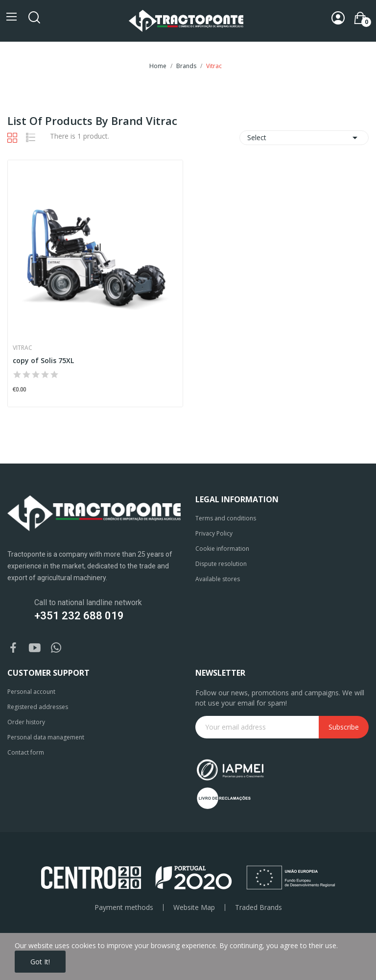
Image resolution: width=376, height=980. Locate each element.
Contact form (26, 752)
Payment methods (124, 907)
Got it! (40, 962)
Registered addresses (38, 707)
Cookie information (222, 549)
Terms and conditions (226, 518)
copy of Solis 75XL (43, 360)
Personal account (31, 692)
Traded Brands (258, 907)
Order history (26, 722)
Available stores (218, 579)
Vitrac (23, 348)
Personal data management (46, 737)
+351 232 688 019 (79, 616)
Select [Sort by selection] (304, 138)
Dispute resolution (221, 564)
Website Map (194, 907)
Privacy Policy (214, 533)
